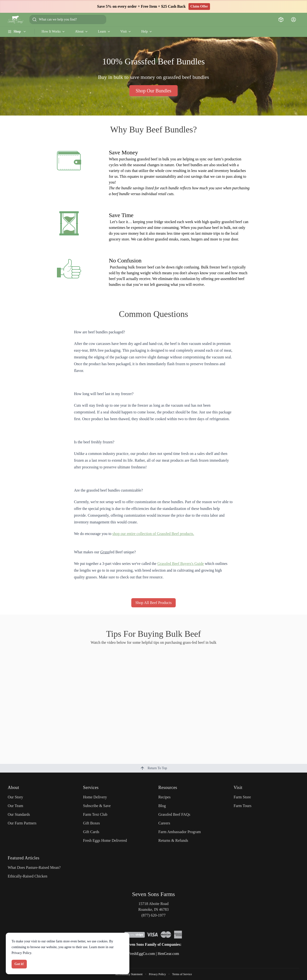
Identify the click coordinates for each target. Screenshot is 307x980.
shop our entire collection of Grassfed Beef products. (153, 534)
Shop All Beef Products (154, 603)
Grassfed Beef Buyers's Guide (181, 564)
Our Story (15, 797)
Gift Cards (91, 832)
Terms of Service (182, 974)
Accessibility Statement (129, 974)
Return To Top (153, 768)
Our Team (15, 806)
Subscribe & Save (97, 806)
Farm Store (242, 797)
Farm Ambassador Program (180, 832)
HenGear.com (168, 954)
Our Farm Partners (22, 823)
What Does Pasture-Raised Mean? (34, 867)
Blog (162, 806)
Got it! (19, 964)
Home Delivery (95, 797)
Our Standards (19, 814)
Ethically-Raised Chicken (28, 876)
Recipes (164, 797)
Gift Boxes (91, 823)
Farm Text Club (95, 814)
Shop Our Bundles (153, 91)
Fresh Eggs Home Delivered (105, 840)
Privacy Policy (157, 974)
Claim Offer (199, 6)
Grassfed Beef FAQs (174, 814)
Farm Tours (243, 806)
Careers (164, 823)
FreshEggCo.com (141, 954)
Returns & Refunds (173, 840)
